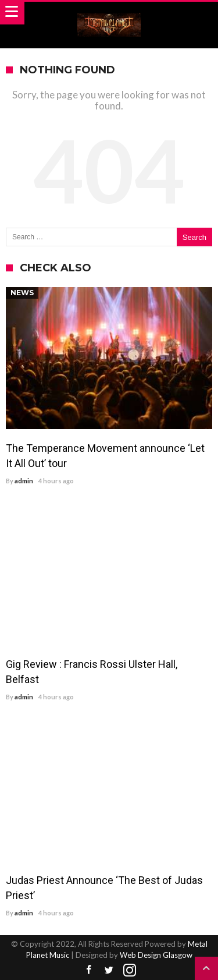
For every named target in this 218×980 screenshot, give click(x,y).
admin (24, 481)
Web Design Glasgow (156, 955)
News (22, 293)
